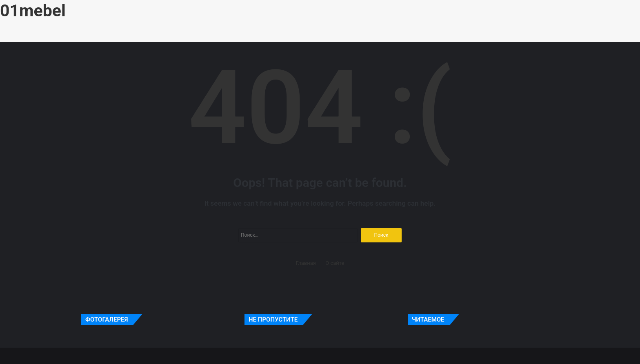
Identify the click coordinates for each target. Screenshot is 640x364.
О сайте (335, 263)
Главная (306, 263)
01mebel (33, 11)
